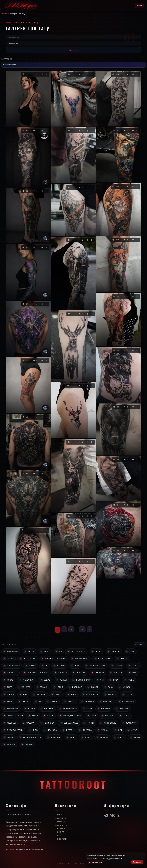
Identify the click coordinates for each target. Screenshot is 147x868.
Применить (73, 50)
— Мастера (61, 814)
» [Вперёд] (90, 629)
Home (5, 14)
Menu (139, 6)
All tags (139, 645)
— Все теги (61, 832)
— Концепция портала (19, 808)
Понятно (137, 862)
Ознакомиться (96, 862)
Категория (7, 59)
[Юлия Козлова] (45, 182)
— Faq (58, 828)
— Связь (60, 808)
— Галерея (61, 811)
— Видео (60, 825)
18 (82, 629)
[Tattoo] (45, 238)
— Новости (61, 818)
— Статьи (60, 821)
